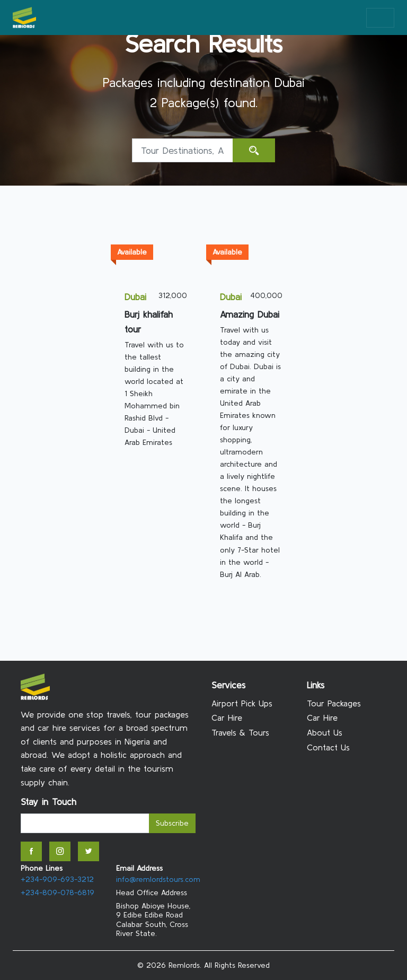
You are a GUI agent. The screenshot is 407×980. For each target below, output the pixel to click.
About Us (325, 732)
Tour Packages (334, 703)
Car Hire (227, 717)
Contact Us (328, 747)
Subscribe (172, 823)
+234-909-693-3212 (57, 879)
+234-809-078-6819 (57, 892)
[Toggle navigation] (380, 18)
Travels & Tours (240, 732)
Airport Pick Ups (242, 703)
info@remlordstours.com (158, 879)
